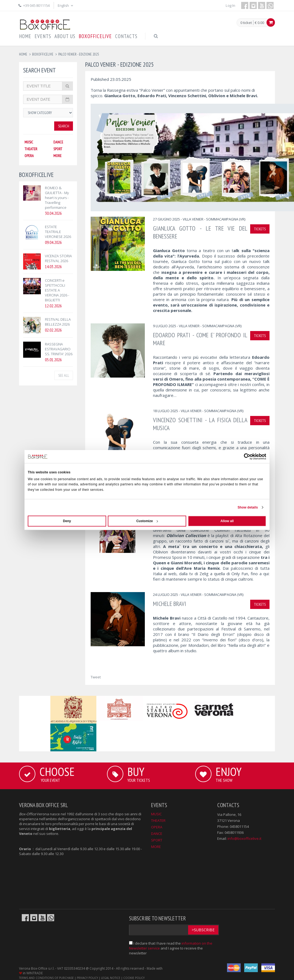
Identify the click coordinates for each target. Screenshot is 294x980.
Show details (248, 507)
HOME (25, 36)
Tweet (96, 677)
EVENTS (43, 36)
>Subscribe (203, 930)
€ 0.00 (259, 23)
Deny (67, 521)
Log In (230, 5)
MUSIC (29, 142)
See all (64, 375)
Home (23, 54)
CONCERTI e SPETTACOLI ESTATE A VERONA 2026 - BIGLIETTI (57, 290)
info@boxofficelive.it (244, 838)
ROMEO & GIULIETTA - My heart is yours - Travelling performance (57, 198)
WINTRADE (35, 973)
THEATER (31, 149)
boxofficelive (43, 54)
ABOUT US (65, 36)
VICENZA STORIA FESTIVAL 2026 (58, 258)
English (66, 5)
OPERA (29, 156)
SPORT (58, 149)
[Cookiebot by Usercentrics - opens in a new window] (242, 457)
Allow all (227, 521)
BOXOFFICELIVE (95, 36)
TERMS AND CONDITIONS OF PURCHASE (46, 978)
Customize (147, 521)
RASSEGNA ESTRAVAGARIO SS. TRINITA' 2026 (59, 349)
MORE (57, 156)
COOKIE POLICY (134, 978)
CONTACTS (126, 36)
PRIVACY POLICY (87, 978)
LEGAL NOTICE (111, 978)
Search (64, 126)
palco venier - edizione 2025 (79, 54)
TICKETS (260, 229)
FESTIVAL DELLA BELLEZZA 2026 (58, 322)
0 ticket (246, 23)
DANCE (58, 142)
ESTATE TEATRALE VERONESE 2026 (58, 232)
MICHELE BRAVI (170, 604)
